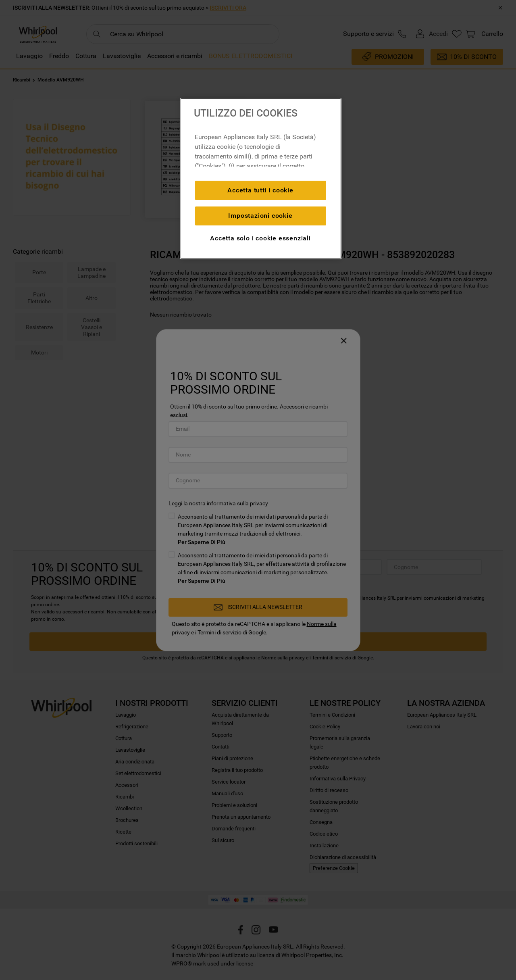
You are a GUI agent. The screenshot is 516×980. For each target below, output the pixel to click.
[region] (261, 179)
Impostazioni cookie (260, 216)
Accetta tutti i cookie (260, 190)
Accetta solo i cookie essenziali (260, 238)
